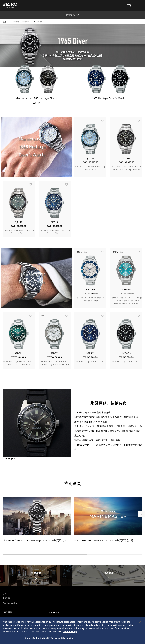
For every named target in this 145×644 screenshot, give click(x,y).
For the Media (10, 603)
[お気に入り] (103, 127)
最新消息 (7, 598)
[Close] (140, 623)
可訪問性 (8, 612)
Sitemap (55, 612)
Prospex (26, 22)
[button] (139, 5)
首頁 (4, 22)
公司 (5, 594)
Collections (14, 22)
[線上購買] (129, 5)
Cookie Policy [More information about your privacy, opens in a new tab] (70, 632)
